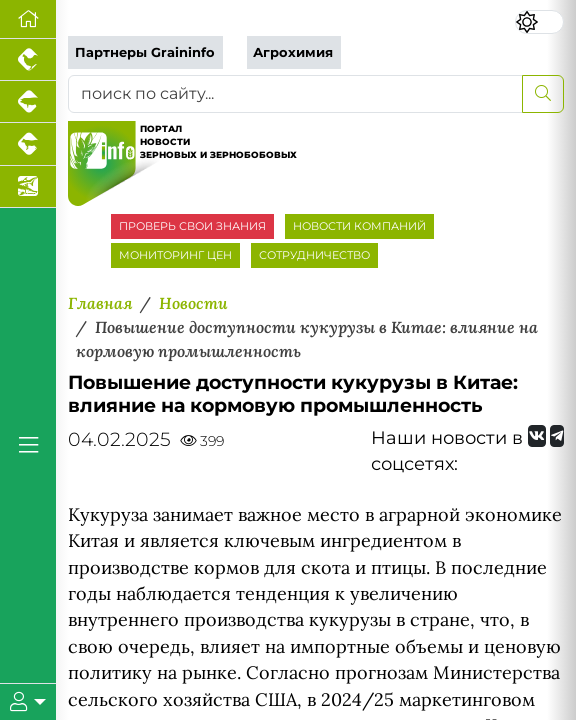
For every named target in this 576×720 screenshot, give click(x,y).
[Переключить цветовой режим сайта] (539, 22)
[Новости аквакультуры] (28, 187)
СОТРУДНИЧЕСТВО (314, 255)
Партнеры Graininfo (145, 52)
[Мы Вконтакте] (537, 436)
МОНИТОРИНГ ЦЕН (175, 255)
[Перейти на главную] (28, 19)
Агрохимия (293, 52)
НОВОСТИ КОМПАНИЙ (359, 226)
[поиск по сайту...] (295, 94)
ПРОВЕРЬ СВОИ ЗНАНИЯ (192, 226)
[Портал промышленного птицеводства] (28, 60)
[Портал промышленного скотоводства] (28, 144)
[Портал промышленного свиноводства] (28, 102)
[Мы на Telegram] (557, 436)
